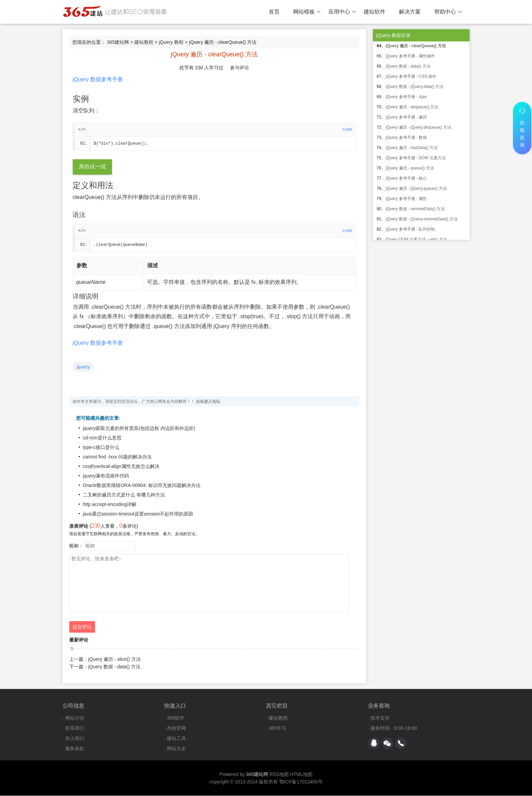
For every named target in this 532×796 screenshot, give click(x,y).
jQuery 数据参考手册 (98, 79)
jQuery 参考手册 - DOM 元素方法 (416, 158)
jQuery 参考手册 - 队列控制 (410, 229)
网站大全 (176, 749)
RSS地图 (279, 775)
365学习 (277, 728)
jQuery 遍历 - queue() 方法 (410, 168)
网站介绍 (75, 718)
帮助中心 (448, 12)
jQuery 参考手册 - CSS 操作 (411, 76)
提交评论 (82, 627)
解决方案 (410, 12)
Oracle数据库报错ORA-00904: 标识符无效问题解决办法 (142, 486)
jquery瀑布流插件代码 (106, 476)
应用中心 (342, 12)
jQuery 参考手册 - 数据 (406, 138)
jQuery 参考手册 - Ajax (406, 97)
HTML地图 (301, 775)
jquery (83, 367)
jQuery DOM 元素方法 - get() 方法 (416, 239)
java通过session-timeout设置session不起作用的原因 (138, 514)
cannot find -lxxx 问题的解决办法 (117, 457)
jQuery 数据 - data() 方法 (114, 667)
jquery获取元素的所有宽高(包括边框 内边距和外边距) (139, 429)
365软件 (176, 718)
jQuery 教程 (171, 42)
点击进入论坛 (208, 402)
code (347, 130)
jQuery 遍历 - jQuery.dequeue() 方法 (419, 127)
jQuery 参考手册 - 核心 (406, 178)
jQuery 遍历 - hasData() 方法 (412, 148)
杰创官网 (176, 728)
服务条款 (75, 749)
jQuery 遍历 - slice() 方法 (115, 659)
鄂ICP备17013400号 (301, 782)
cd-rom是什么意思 (102, 438)
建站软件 (375, 12)
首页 (274, 12)
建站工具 (176, 739)
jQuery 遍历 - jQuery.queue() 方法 (416, 188)
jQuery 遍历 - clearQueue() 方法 (416, 46)
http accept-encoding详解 (110, 505)
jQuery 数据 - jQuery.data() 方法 (415, 87)
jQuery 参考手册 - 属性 (406, 199)
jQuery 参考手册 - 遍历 (406, 117)
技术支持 (380, 718)
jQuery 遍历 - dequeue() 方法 (412, 107)
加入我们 (75, 739)
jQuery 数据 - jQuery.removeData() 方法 (422, 219)
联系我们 (75, 728)
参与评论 (240, 68)
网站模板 (307, 12)
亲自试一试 (92, 167)
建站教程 (144, 42)
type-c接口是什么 (101, 448)
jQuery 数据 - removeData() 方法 (415, 209)
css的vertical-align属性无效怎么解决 (121, 467)
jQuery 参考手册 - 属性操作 (410, 56)
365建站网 (118, 42)
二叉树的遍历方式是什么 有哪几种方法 (124, 495)
